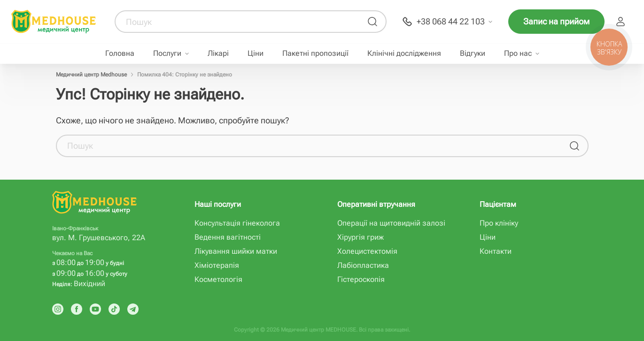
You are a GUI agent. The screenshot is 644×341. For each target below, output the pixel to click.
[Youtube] (95, 309)
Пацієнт (621, 22)
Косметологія (218, 279)
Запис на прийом (556, 21)
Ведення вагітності (228, 237)
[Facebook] (77, 309)
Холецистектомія (367, 251)
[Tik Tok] (114, 309)
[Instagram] (58, 309)
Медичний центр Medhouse (91, 75)
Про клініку (499, 223)
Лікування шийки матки (236, 251)
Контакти (496, 251)
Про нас (518, 53)
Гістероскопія (361, 279)
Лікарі (218, 53)
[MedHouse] (54, 21)
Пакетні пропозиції (315, 53)
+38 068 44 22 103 (451, 21)
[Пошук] (372, 22)
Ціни (256, 53)
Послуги (167, 53)
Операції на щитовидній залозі (391, 223)
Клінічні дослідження (404, 53)
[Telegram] (133, 309)
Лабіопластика (363, 265)
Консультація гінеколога (237, 223)
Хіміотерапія (217, 265)
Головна (120, 53)
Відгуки (473, 53)
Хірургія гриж (361, 237)
